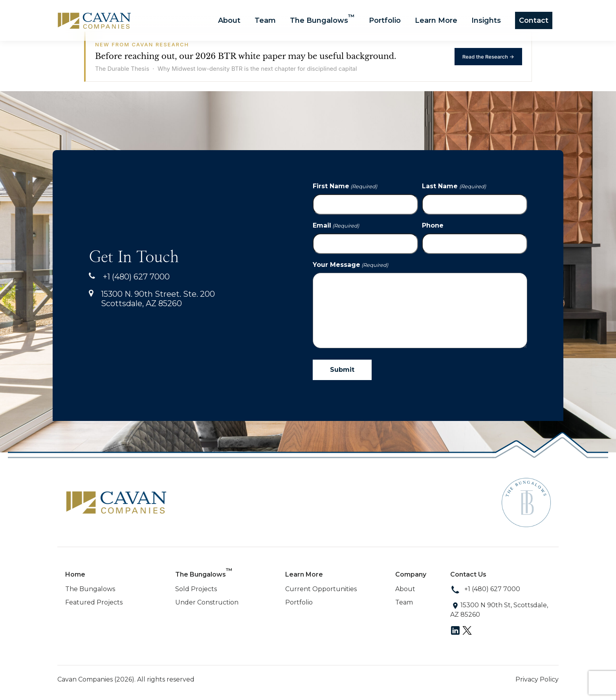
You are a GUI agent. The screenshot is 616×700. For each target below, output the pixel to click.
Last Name (454, 186)
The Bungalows (322, 20)
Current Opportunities (321, 589)
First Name (345, 186)
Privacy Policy (537, 679)
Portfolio (385, 20)
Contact (534, 20)
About (229, 20)
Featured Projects (94, 602)
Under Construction (207, 602)
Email (336, 226)
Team (265, 20)
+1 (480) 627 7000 (129, 277)
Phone (433, 225)
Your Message (350, 265)
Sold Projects (196, 589)
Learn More (436, 20)
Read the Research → (488, 57)
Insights (486, 20)
